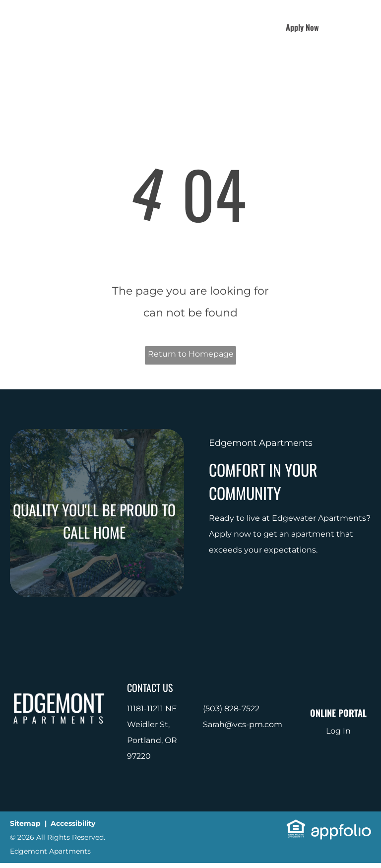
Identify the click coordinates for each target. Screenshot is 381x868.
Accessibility (73, 823)
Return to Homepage (191, 354)
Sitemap (25, 823)
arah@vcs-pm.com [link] (245, 724)
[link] (296, 827)
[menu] (359, 27)
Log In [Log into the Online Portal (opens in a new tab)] (338, 731)
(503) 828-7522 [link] (231, 709)
